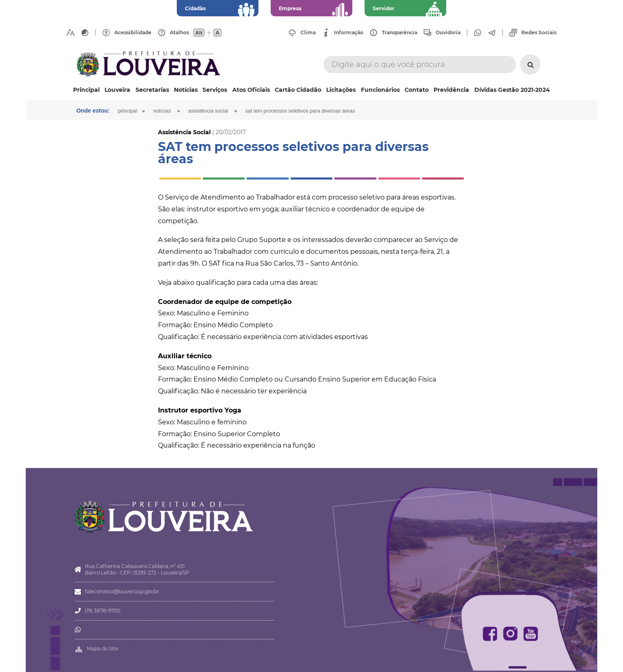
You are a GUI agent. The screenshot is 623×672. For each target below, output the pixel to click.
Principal (86, 90)
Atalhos (179, 33)
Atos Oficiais (251, 90)
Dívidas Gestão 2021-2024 (512, 90)
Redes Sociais (539, 33)
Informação (349, 33)
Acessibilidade (133, 33)
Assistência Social (208, 111)
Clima (308, 33)
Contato (417, 90)
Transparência (399, 33)
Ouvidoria (448, 33)
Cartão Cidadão (298, 90)
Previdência (451, 90)
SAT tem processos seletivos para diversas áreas (300, 111)
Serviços (215, 90)
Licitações (341, 90)
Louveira (117, 90)
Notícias (186, 90)
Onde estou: (93, 111)
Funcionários (380, 90)
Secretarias (152, 90)
